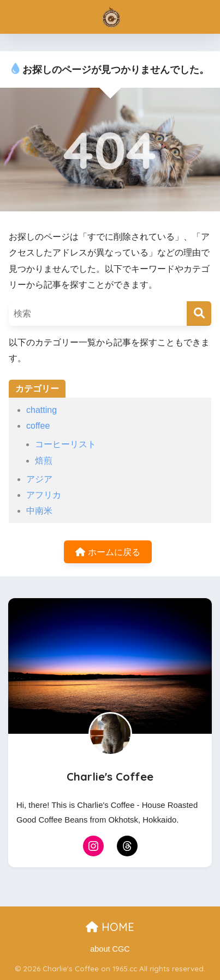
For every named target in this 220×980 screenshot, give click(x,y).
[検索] (199, 314)
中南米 (39, 511)
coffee (38, 426)
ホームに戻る (108, 552)
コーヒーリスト (66, 444)
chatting (41, 410)
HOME (110, 927)
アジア (39, 479)
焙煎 (44, 461)
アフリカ (44, 495)
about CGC (110, 949)
